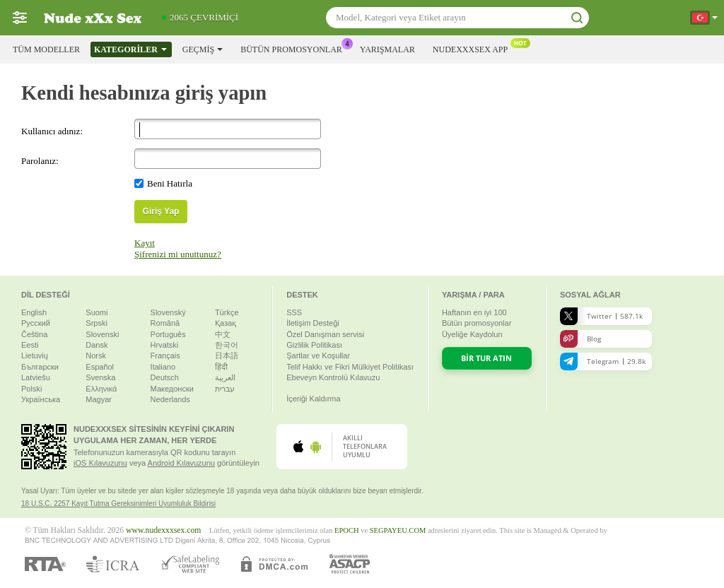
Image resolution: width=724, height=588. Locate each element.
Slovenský (168, 312)
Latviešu (36, 377)
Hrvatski (165, 345)
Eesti (30, 345)
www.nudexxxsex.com (163, 530)
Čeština (34, 334)
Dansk (97, 345)
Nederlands (170, 399)
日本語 (227, 355)
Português (168, 334)
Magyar (99, 399)
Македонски (172, 389)
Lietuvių (35, 355)
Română (165, 323)
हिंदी (221, 367)
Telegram (603, 361)
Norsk (96, 355)
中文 (223, 334)
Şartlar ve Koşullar (318, 355)
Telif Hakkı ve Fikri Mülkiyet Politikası (350, 367)
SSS (294, 312)
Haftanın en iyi (474, 312)
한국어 (227, 345)
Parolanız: (40, 161)
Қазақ (226, 323)
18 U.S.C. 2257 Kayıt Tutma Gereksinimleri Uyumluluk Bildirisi (118, 504)
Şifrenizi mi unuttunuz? (178, 254)
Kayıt (145, 243)
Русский (36, 323)
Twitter (601, 316)
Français (165, 355)
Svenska (100, 377)
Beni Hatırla (170, 183)
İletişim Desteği (313, 323)
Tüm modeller (46, 49)
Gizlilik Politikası (314, 345)
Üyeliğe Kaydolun (472, 334)
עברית (225, 389)
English (34, 312)
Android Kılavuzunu (181, 463)
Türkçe (227, 312)
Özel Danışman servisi (325, 334)
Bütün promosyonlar (295, 48)
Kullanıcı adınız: (52, 131)
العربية (225, 377)
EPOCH (346, 530)
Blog (580, 339)
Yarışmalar (387, 49)
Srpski (97, 323)
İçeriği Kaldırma (313, 399)
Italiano (163, 367)
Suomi (97, 312)
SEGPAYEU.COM (398, 530)
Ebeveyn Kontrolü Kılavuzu (333, 377)
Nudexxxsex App (474, 48)
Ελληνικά (101, 389)
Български (40, 367)
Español (100, 367)
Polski (31, 389)
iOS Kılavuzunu (100, 463)
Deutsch (165, 377)
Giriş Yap (161, 211)
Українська (41, 399)
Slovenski (102, 334)
